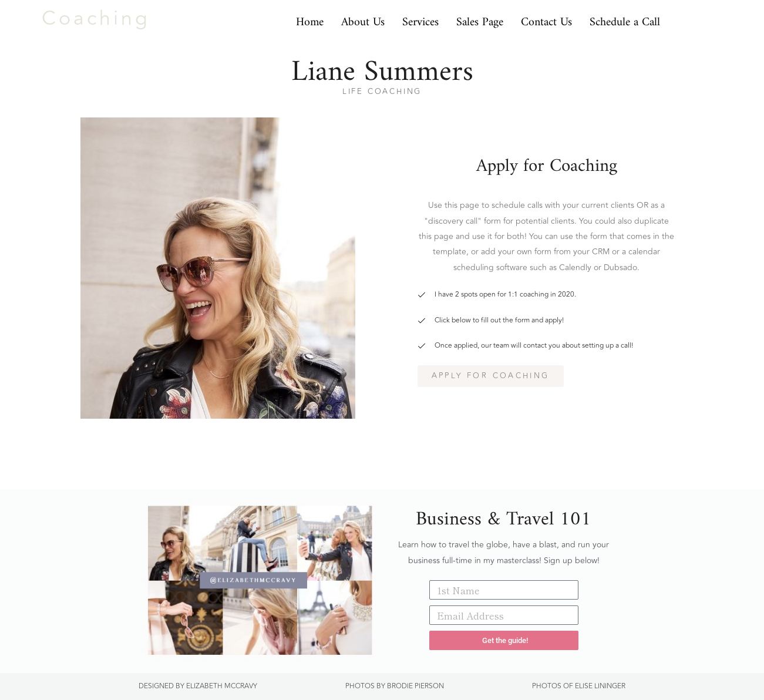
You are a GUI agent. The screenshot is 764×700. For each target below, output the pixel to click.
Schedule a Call (625, 19)
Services (420, 19)
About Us (363, 19)
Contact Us (546, 19)
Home (310, 19)
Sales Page (480, 19)
